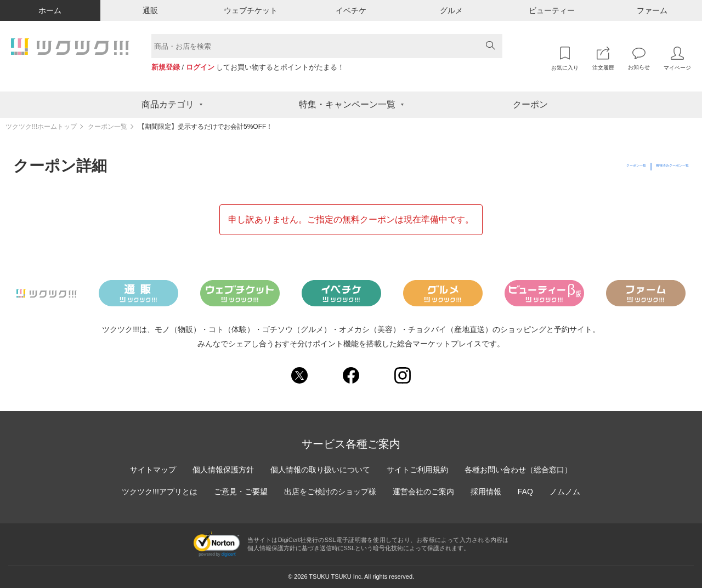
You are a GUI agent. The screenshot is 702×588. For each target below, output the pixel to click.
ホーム (50, 10)
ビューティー (552, 10)
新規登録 (166, 67)
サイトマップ (153, 470)
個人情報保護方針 (223, 470)
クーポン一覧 (107, 127)
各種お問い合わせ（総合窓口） (518, 470)
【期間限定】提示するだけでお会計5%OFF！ (205, 127)
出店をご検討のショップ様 (330, 492)
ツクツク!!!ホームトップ (41, 127)
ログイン (200, 67)
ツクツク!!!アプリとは (160, 492)
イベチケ (351, 10)
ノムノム (565, 492)
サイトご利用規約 (417, 470)
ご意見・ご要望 (241, 492)
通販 (150, 10)
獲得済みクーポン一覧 (650, 166)
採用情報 (486, 492)
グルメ (451, 10)
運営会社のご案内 (423, 492)
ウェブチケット (251, 10)
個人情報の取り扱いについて (320, 470)
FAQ (525, 492)
